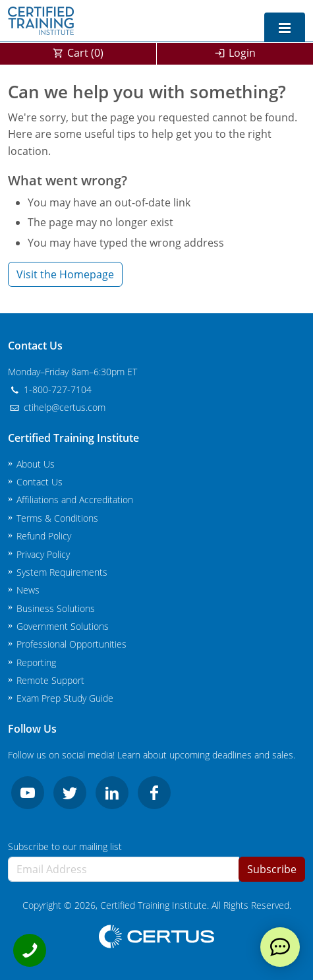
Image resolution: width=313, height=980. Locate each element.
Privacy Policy (43, 554)
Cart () (85, 53)
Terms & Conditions (57, 518)
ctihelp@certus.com (57, 407)
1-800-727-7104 (50, 389)
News (28, 590)
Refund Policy (44, 536)
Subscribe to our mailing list (65, 846)
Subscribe (272, 869)
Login (242, 53)
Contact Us (40, 482)
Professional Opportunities (71, 644)
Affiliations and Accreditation (75, 500)
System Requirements (62, 572)
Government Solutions (63, 626)
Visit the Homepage (65, 274)
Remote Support (50, 680)
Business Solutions (56, 608)
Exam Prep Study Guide (65, 698)
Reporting (36, 662)
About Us (36, 464)
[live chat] (280, 947)
